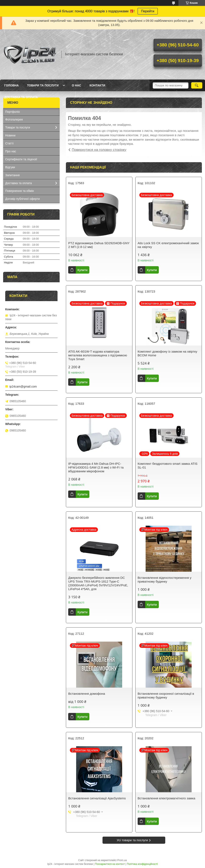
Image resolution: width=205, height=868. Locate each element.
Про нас (11, 151)
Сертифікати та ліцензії (21, 159)
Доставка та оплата (21, 97)
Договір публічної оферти (22, 199)
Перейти (148, 11)
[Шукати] (197, 85)
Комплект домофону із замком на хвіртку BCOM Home (167, 353)
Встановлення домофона (87, 694)
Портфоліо (13, 112)
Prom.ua (122, 860)
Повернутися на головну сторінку (99, 150)
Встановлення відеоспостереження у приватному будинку (165, 580)
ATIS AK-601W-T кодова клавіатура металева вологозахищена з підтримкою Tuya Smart (98, 355)
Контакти (97, 85)
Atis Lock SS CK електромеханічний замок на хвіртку (168, 245)
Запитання (12, 175)
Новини (10, 135)
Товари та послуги (43, 85)
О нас (76, 85)
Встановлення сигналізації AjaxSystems (97, 798)
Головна (11, 85)
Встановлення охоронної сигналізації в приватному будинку (166, 695)
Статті (9, 143)
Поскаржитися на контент (110, 864)
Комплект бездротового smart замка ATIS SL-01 (168, 465)
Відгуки (10, 167)
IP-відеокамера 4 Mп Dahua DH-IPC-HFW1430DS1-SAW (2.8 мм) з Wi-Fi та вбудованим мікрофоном (96, 467)
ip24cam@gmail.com (23, 386)
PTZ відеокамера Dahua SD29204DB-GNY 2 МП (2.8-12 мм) (99, 245)
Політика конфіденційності (142, 864)
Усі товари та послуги (132, 840)
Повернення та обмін (20, 191)
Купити (82, 270)
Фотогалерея (14, 119)
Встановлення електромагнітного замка (167, 798)
